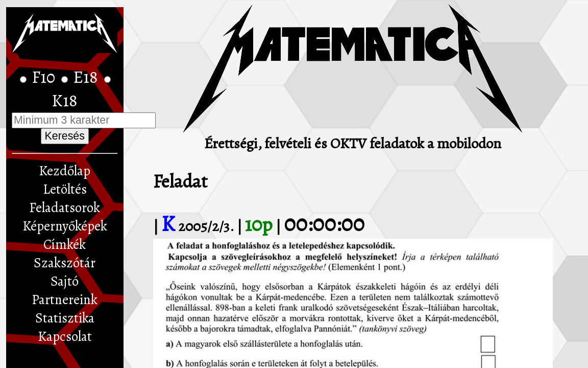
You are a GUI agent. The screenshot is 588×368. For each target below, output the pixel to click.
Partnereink (65, 300)
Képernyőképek (65, 226)
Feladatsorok (65, 208)
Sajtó (65, 281)
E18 (87, 77)
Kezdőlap (65, 171)
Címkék (65, 244)
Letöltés (65, 189)
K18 (65, 101)
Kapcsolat (65, 336)
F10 (45, 77)
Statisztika (65, 318)
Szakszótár (65, 263)
